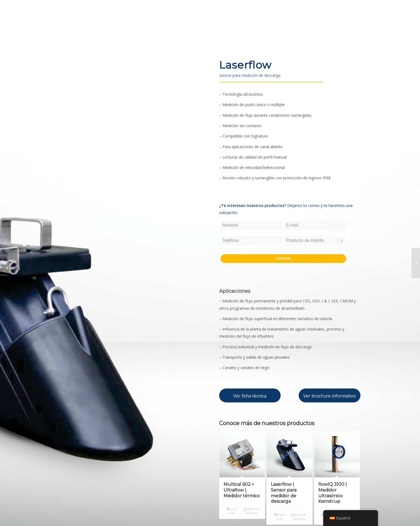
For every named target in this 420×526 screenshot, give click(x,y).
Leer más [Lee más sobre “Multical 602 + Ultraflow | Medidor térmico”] (232, 511)
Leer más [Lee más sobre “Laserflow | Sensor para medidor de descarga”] (279, 516)
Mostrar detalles (252, 511)
